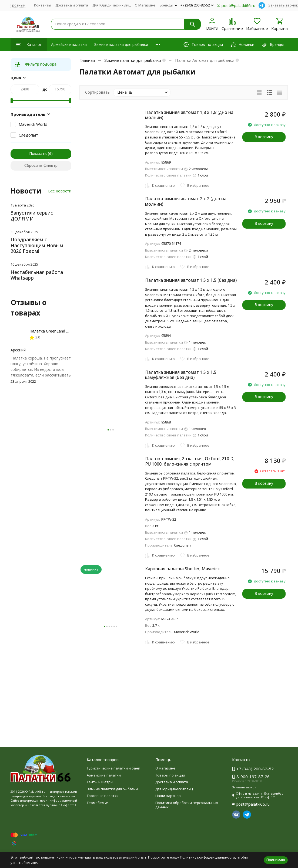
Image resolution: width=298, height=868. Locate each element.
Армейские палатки (69, 44)
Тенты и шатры (100, 782)
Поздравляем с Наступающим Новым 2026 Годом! (37, 245)
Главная (87, 60)
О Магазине (145, 5)
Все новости (60, 191)
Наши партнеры (169, 796)
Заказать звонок (283, 5)
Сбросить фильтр (41, 165)
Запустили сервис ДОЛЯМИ (32, 216)
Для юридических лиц (174, 789)
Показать (38, 153)
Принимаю (276, 860)
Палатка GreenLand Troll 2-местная (62, 331)
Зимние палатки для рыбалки (121, 44)
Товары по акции (170, 775)
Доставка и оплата (72, 5)
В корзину (264, 137)
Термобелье (97, 803)
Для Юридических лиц (111, 5)
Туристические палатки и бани (113, 768)
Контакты (43, 5)
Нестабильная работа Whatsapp (37, 275)
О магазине (165, 768)
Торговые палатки (103, 796)
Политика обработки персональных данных (187, 805)
